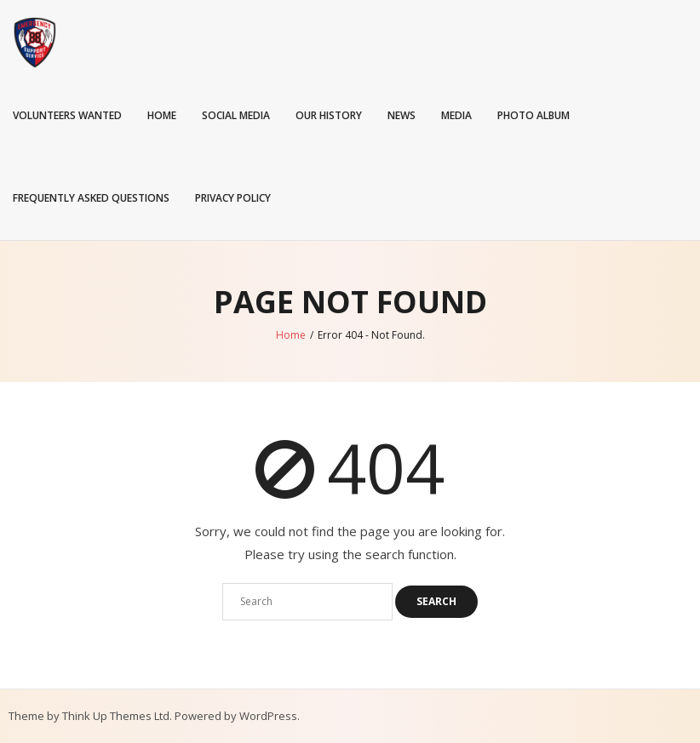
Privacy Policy (233, 198)
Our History (329, 115)
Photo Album (534, 115)
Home (162, 115)
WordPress (268, 716)
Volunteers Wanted (67, 115)
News (402, 115)
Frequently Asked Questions (91, 198)
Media (456, 115)
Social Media (236, 115)
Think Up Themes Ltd (116, 716)
